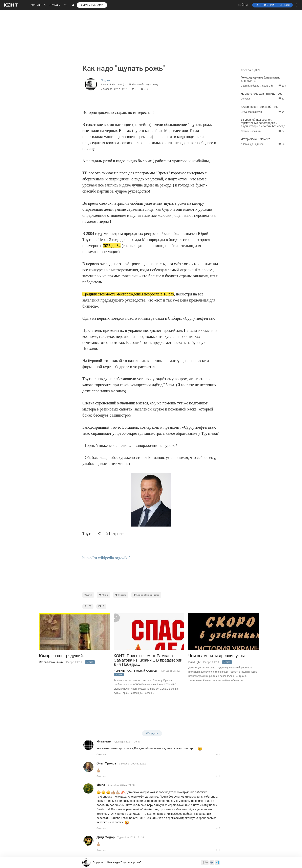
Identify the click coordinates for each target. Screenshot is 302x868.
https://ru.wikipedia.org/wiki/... (107, 558)
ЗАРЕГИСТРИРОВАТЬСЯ (272, 5)
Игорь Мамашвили (51, 662)
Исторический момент (255, 139)
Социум (88, 595)
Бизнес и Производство (146, 595)
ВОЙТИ (243, 5)
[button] (296, 5)
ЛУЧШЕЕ (55, 5)
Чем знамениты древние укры (217, 656)
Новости (121, 595)
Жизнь (104, 595)
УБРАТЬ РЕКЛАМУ (92, 5)
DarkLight (194, 662)
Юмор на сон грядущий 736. (259, 107)
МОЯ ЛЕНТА (38, 5)
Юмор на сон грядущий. (61, 656)
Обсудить (152, 733)
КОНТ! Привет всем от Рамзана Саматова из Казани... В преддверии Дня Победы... (148, 660)
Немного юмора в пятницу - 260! (262, 94)
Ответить (101, 754)
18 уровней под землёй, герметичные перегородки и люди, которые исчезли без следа (263, 123)
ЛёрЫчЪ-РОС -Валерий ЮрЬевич (136, 671)
